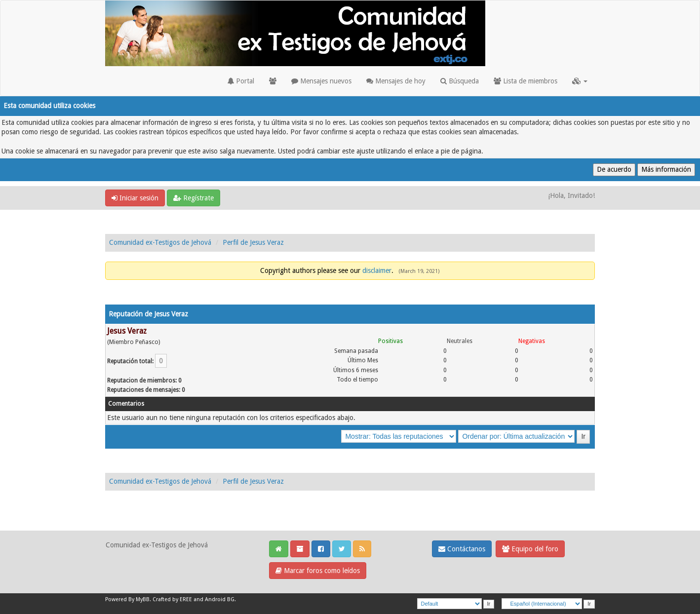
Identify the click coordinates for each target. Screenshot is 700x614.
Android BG (220, 599)
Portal (241, 81)
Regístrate (194, 198)
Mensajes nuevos (321, 81)
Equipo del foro (530, 549)
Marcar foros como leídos (318, 571)
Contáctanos (462, 549)
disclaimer (377, 270)
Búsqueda (460, 81)
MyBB (143, 599)
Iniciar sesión (135, 198)
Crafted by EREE (172, 599)
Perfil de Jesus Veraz (253, 242)
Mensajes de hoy (396, 81)
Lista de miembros (525, 81)
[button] (580, 81)
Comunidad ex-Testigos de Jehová (160, 242)
